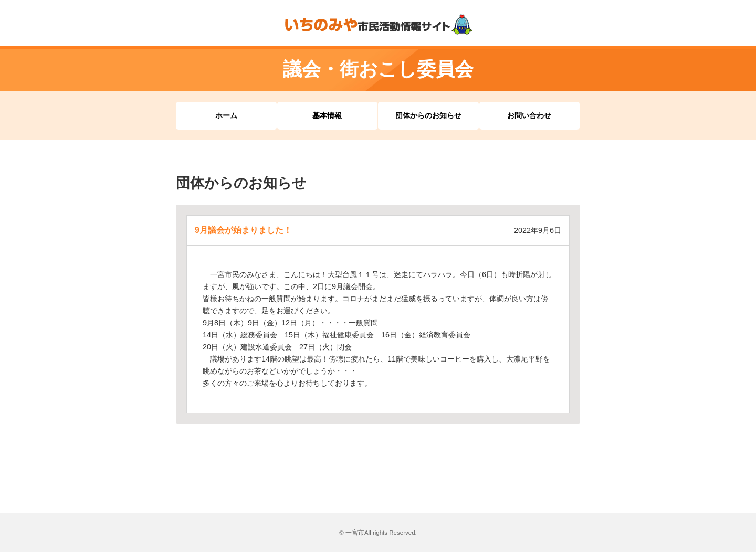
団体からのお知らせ (428, 115)
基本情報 (327, 115)
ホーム (226, 115)
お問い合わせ (529, 115)
